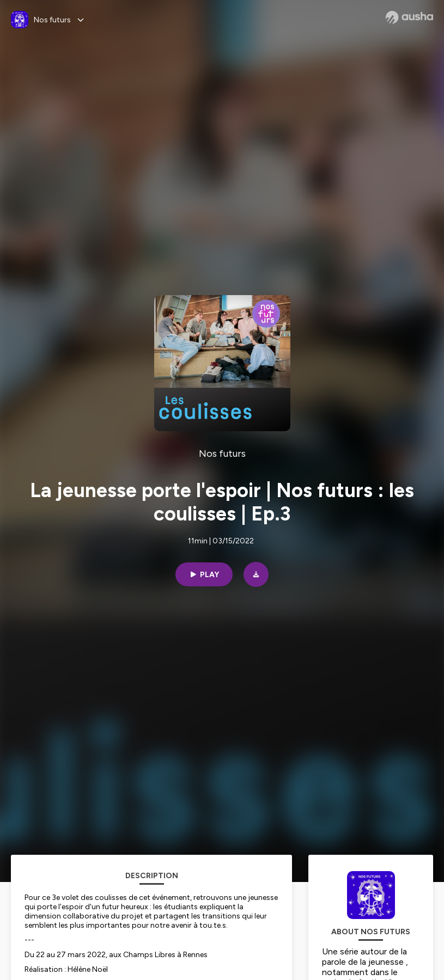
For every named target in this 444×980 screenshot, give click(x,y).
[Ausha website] (409, 17)
